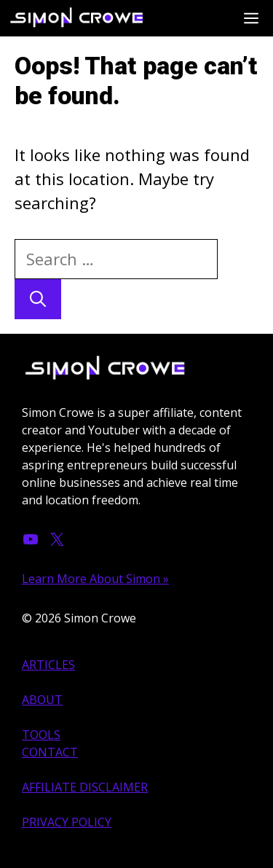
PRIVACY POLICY (67, 822)
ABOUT (42, 700)
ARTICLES (48, 665)
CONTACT (50, 752)
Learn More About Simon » (95, 579)
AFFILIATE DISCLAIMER (85, 787)
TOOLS (41, 735)
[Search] (38, 299)
